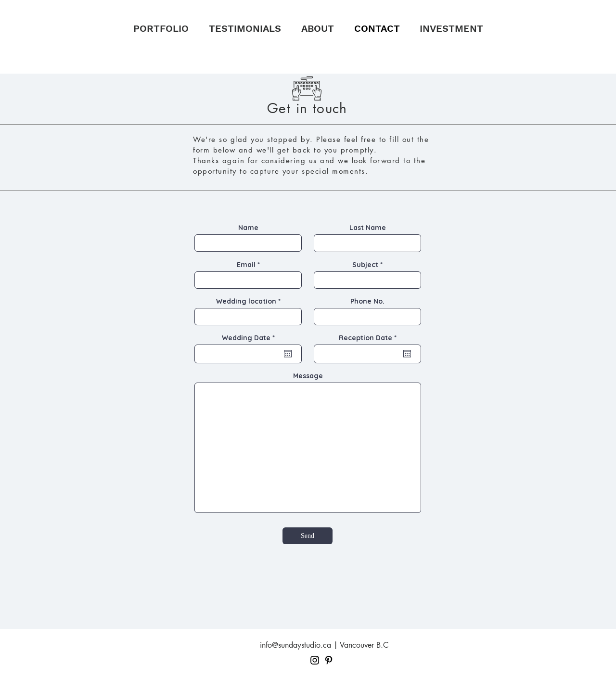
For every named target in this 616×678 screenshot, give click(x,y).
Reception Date (370, 338)
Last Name (368, 228)
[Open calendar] (288, 354)
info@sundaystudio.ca (295, 645)
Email (246, 265)
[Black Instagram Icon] (315, 660)
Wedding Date (250, 338)
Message (308, 376)
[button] (161, 28)
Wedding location (246, 301)
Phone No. (367, 301)
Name (248, 228)
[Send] (308, 536)
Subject (365, 265)
